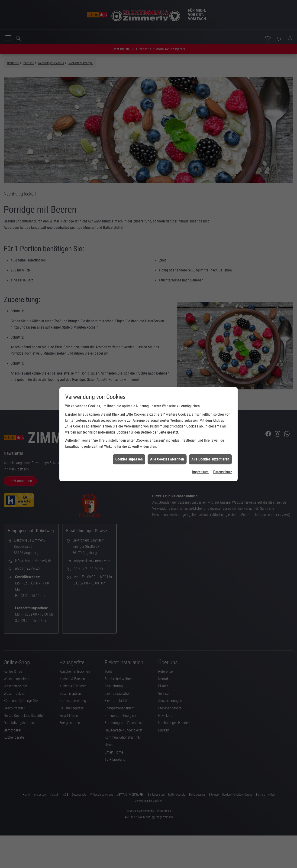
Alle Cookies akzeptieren (210, 453)
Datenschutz (223, 466)
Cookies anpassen (129, 453)
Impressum (200, 466)
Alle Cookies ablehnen (167, 453)
